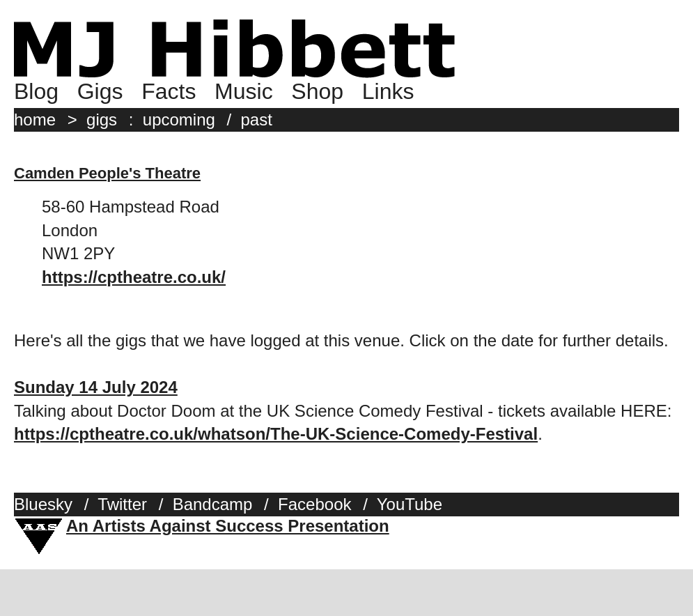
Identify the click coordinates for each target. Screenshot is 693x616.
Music (244, 91)
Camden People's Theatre (107, 173)
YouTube (410, 504)
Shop (317, 91)
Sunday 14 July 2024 (96, 387)
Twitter (122, 504)
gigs (102, 120)
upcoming (179, 120)
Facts (169, 91)
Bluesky (43, 504)
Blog (36, 91)
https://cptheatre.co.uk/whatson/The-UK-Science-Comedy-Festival (276, 434)
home (35, 120)
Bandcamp (213, 504)
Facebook (314, 504)
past (257, 120)
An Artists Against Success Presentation (228, 526)
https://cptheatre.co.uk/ (134, 277)
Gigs (100, 91)
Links (388, 91)
